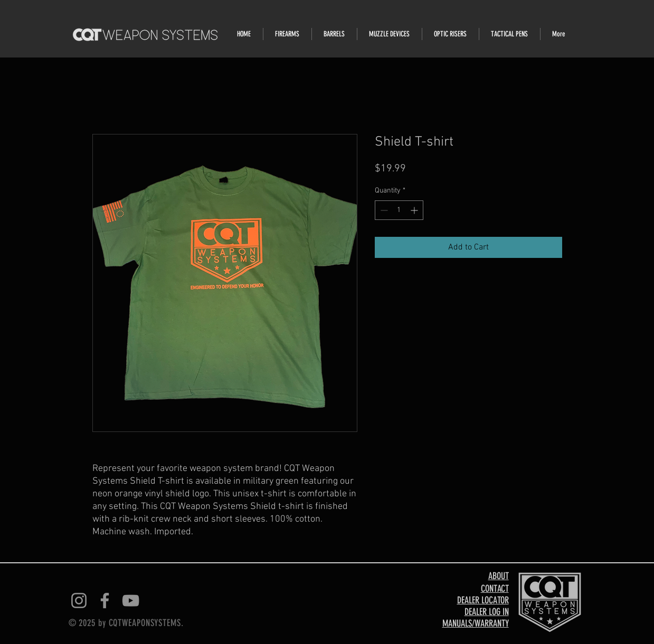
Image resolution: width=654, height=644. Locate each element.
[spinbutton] (399, 210)
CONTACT (495, 589)
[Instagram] (79, 600)
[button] (287, 34)
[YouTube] (131, 600)
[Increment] (415, 210)
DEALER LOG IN (487, 612)
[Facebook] (105, 600)
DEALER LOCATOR (483, 600)
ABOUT (499, 576)
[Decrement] (383, 210)
